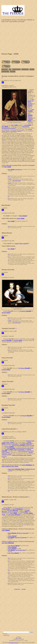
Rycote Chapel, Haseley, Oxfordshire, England (17, 130)
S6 (9, 187)
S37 (9, 199)
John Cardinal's (11, 643)
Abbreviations (25, 69)
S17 (9, 350)
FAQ (10, 69)
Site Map (32, 69)
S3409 (10, 179)
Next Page (13, 71)
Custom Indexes (16, 69)
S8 (9, 176)
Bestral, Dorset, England (21, 243)
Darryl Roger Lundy (17, 180)
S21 (9, 573)
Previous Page (5, 71)
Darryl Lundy (18, 638)
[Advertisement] (18, 38)
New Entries (5, 69)
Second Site (16, 643)
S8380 (10, 183)
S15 (9, 578)
